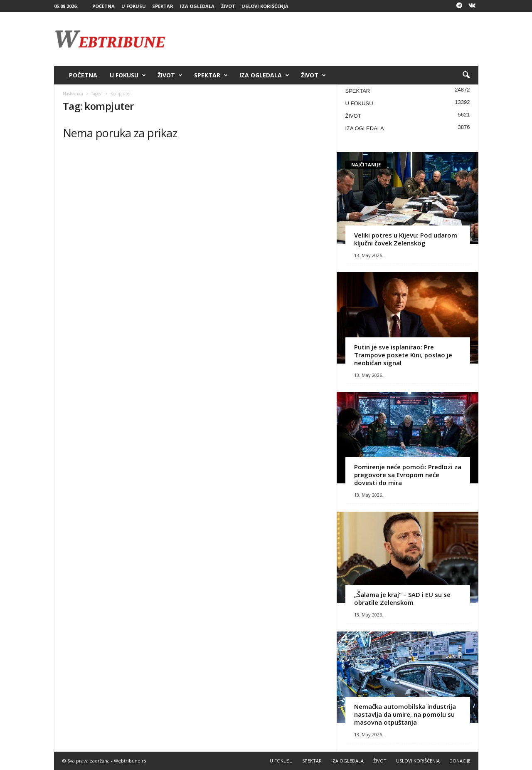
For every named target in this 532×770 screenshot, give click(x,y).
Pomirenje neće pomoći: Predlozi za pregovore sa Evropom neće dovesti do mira (408, 475)
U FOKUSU (134, 6)
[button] (466, 75)
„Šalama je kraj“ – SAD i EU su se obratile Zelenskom (402, 598)
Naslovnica (73, 94)
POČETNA (103, 6)
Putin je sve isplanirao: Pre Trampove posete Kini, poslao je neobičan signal (403, 355)
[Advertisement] (327, 39)
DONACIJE (460, 761)
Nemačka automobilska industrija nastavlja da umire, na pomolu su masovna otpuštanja (405, 714)
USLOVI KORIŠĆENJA (265, 6)
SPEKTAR (163, 6)
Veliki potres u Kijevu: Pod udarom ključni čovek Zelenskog (406, 239)
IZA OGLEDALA (197, 6)
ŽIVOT (228, 6)
